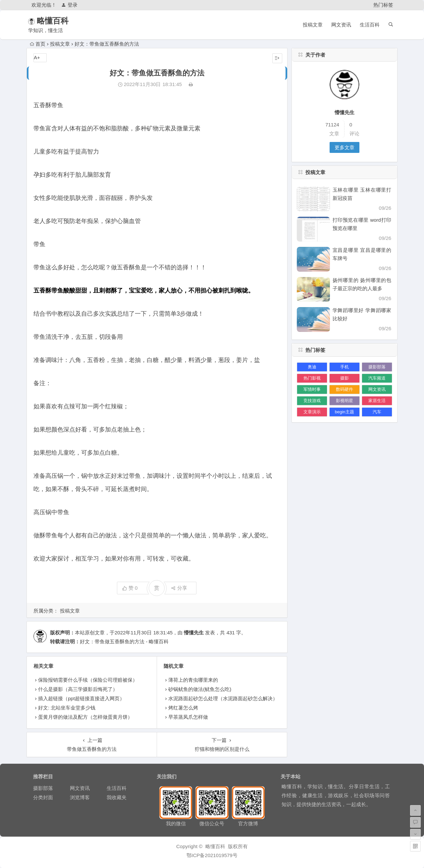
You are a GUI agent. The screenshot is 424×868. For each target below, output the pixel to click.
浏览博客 (80, 797)
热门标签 (383, 5)
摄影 (344, 378)
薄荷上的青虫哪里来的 (193, 680)
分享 (179, 588)
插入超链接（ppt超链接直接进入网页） (81, 698)
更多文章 (344, 147)
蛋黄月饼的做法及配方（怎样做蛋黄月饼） (85, 717)
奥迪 (312, 367)
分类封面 (43, 797)
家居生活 (377, 401)
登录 (69, 5)
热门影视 (312, 378)
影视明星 (344, 401)
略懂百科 (62, 21)
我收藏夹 (117, 797)
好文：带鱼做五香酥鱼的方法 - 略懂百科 (124, 641)
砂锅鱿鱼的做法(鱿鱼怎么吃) (200, 689)
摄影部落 (377, 367)
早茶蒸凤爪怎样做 (188, 717)
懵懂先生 (194, 633)
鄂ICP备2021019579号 (212, 855)
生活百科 (370, 25)
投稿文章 (313, 25)
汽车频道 (377, 378)
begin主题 (344, 412)
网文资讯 (341, 25)
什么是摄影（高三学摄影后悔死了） (78, 689)
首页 (38, 44)
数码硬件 (344, 389)
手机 (344, 367)
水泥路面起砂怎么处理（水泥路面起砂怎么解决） (223, 698)
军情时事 (312, 389)
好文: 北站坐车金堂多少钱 (67, 708)
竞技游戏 (312, 401)
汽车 (377, 412)
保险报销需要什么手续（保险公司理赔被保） (88, 680)
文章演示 (312, 412)
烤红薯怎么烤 (183, 708)
